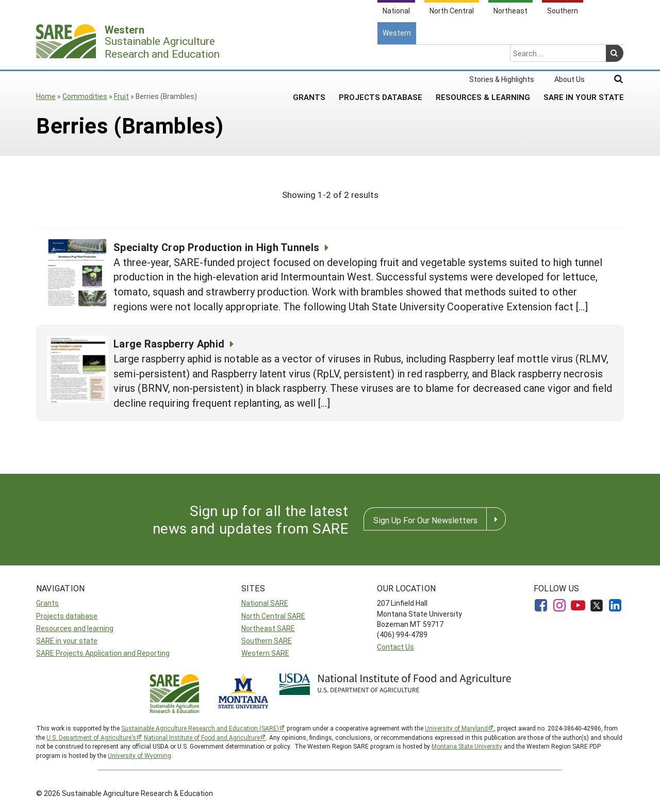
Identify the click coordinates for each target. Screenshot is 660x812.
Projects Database (381, 56)
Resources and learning (75, 628)
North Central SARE (273, 616)
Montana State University (467, 746)
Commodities (85, 96)
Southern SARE (267, 641)
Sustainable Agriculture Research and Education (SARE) (200, 728)
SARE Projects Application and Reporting (103, 653)
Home (46, 96)
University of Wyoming (139, 755)
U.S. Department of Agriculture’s (91, 737)
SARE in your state (67, 641)
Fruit (121, 96)
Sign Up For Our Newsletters (425, 520)
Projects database (67, 616)
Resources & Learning (483, 56)
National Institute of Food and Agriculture (202, 737)
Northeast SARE (268, 628)
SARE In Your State (584, 56)
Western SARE (265, 653)
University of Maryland (456, 728)
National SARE (265, 603)
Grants (309, 56)
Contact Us (395, 647)
